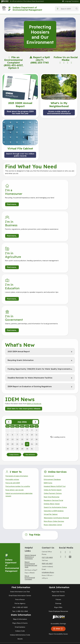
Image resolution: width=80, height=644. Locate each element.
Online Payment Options (53, 440)
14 (17, 385)
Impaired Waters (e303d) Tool (55, 433)
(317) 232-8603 (47, 507)
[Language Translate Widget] (71, 1)
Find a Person (20, 549)
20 (12, 390)
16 (27, 385)
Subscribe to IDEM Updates (54, 459)
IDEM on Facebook (34, 349)
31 (32, 394)
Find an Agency (20, 553)
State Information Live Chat (20, 541)
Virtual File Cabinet (51, 463)
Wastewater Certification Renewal (57, 467)
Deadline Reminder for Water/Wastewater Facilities (30, 323)
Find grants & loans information (18, 422)
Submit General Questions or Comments (30, 506)
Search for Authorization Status (56, 455)
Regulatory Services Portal (54, 448)
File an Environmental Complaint (13, 61)
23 (27, 390)
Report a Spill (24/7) (40, 59)
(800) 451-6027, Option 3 (14, 67)
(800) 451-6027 (47, 513)
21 (17, 390)
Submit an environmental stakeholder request (20, 442)
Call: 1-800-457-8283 (20, 557)
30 (27, 394)
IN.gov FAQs (58, 557)
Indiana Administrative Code (20, 584)
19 (8, 390)
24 (32, 390)
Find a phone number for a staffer (19, 433)
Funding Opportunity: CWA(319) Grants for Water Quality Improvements (39, 315)
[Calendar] (70, 506)
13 (12, 385)
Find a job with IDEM (13, 429)
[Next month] (35, 367)
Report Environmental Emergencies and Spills (31, 514)
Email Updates (20, 576)
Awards (20, 588)
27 (12, 394)
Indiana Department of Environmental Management (28, 9)
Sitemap (58, 553)
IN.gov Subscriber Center (53, 474)
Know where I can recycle (15, 437)
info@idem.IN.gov (48, 522)
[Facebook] (61, 501)
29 (22, 394)
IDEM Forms (48, 429)
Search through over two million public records (20, 156)
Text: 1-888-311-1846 (20, 560)
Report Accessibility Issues (58, 583)
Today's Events (14, 400)
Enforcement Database (53, 425)
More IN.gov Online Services (54, 470)
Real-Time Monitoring (52, 444)
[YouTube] (70, 501)
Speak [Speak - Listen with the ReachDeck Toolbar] (58, 578)
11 (36, 380)
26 (8, 394)
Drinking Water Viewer (52, 452)
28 (17, 394)
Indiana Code (20, 580)
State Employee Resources (58, 560)
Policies (58, 549)
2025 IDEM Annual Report (19, 297)
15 (22, 385)
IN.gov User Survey (58, 541)
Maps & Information (20, 568)
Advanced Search (58, 545)
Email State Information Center (20, 545)
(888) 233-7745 (40, 63)
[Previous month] (9, 367)
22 (22, 390)
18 (36, 385)
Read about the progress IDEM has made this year (20, 113)
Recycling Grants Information (21, 306)
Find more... (12, 208)
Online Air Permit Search (53, 437)
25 (36, 390)
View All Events (30, 400)
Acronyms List (49, 422)
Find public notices (13, 425)
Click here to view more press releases (24, 354)
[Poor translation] (8, 609)
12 (8, 385)
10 (32, 380)
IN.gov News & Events (20, 572)
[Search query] (67, 9)
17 (32, 385)
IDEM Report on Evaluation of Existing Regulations (30, 332)
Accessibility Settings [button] (58, 573)
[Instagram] (65, 501)
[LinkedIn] (61, 506)
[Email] (65, 506)
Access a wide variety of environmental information (59, 113)
